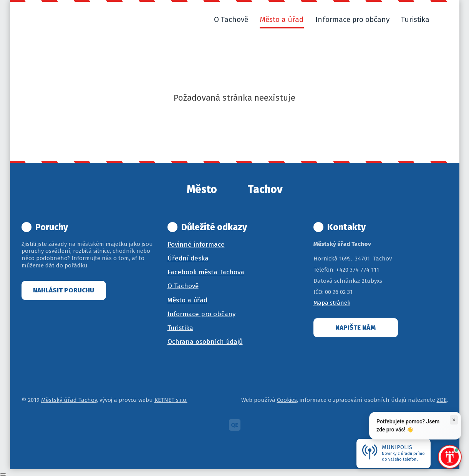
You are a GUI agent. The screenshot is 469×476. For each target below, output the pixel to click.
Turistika (180, 328)
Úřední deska (188, 258)
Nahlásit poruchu (64, 290)
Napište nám (355, 328)
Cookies (287, 400)
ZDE (442, 400)
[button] (444, 20)
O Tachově (183, 286)
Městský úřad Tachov (69, 400)
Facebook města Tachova (206, 272)
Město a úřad (187, 300)
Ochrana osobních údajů (205, 342)
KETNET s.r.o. (171, 400)
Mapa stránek (332, 303)
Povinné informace (196, 245)
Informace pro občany (201, 314)
